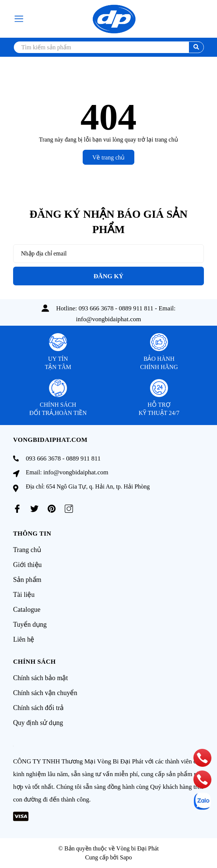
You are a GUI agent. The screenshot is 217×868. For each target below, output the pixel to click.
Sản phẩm (27, 580)
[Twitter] (34, 509)
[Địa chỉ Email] (109, 254)
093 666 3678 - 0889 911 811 (116, 308)
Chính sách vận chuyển (45, 693)
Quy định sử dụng (38, 723)
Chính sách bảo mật (41, 678)
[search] (109, 47)
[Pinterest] (52, 509)
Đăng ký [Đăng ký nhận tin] (109, 276)
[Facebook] (17, 509)
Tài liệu (24, 595)
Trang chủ (27, 550)
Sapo (126, 857)
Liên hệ (24, 639)
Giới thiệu (27, 565)
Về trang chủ (109, 157)
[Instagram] (69, 509)
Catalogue (27, 610)
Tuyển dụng (30, 624)
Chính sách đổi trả (39, 708)
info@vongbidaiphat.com (109, 319)
